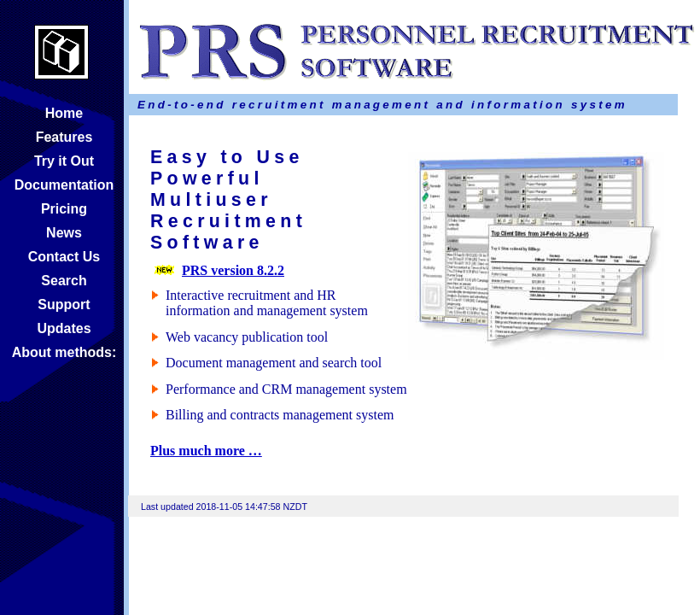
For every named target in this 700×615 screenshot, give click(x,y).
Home (64, 113)
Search (64, 281)
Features (64, 137)
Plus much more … (206, 451)
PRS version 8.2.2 (233, 270)
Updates (64, 328)
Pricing (64, 209)
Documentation (64, 185)
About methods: (64, 352)
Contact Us (64, 257)
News (64, 233)
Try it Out (64, 161)
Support (64, 305)
